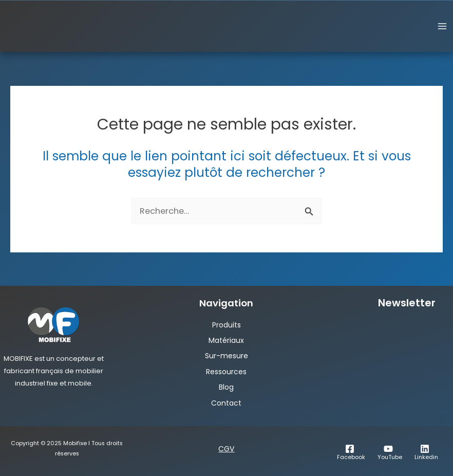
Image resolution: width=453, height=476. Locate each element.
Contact (226, 403)
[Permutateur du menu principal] (442, 26)
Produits (226, 325)
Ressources (226, 372)
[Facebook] (350, 452)
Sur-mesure (226, 356)
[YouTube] (388, 452)
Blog (226, 387)
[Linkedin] (425, 452)
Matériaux (226, 340)
